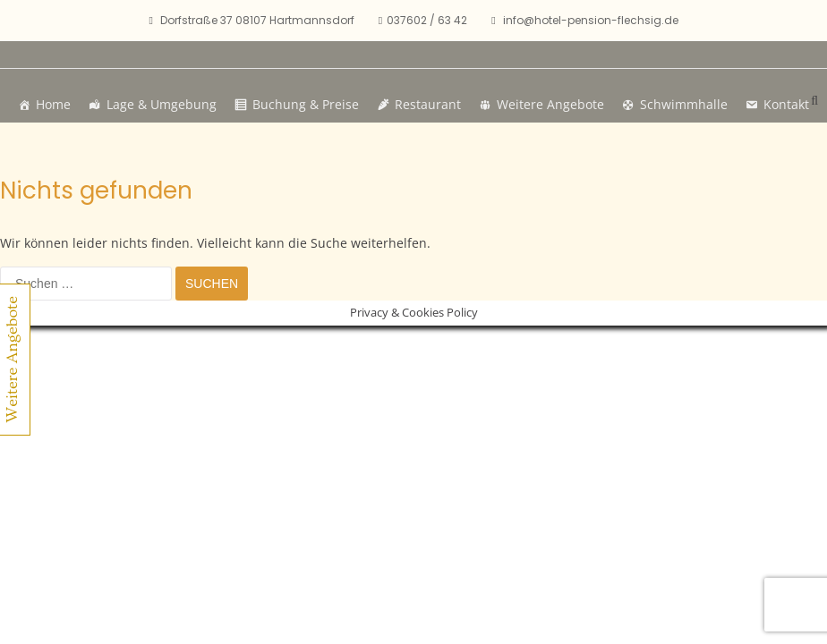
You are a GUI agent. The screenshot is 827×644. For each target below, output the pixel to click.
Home (53, 104)
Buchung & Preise (306, 104)
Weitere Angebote (550, 104)
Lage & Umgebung (162, 104)
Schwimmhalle (684, 104)
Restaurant (428, 104)
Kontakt (786, 104)
